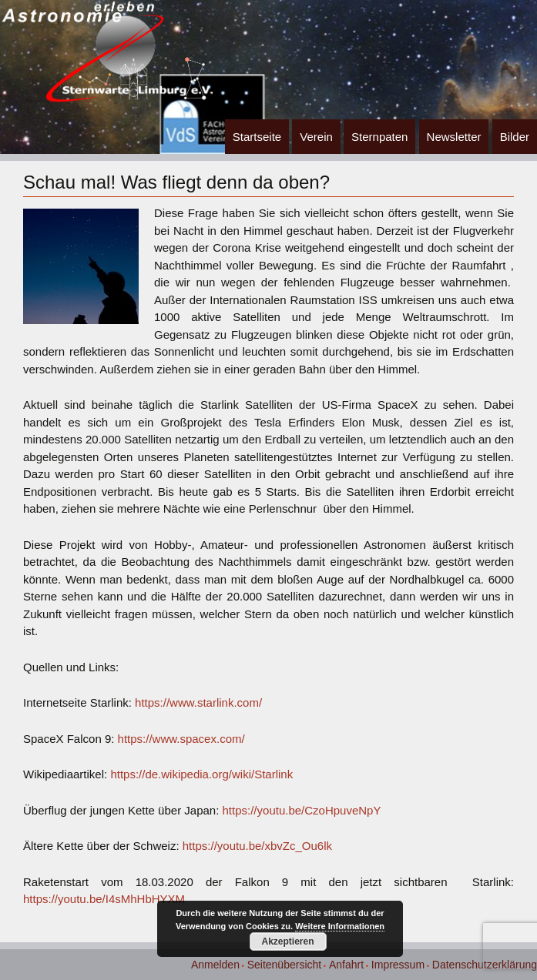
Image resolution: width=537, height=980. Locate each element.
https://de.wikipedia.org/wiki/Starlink (201, 774)
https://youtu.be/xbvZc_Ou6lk (257, 846)
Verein (316, 137)
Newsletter (454, 137)
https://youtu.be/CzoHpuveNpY (302, 810)
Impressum (398, 965)
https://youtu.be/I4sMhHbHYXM (104, 899)
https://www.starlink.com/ (198, 702)
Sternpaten (379, 137)
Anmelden (215, 965)
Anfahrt (346, 965)
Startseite (257, 137)
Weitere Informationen (340, 926)
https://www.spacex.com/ (181, 739)
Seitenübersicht (285, 965)
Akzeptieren (287, 942)
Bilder (515, 137)
